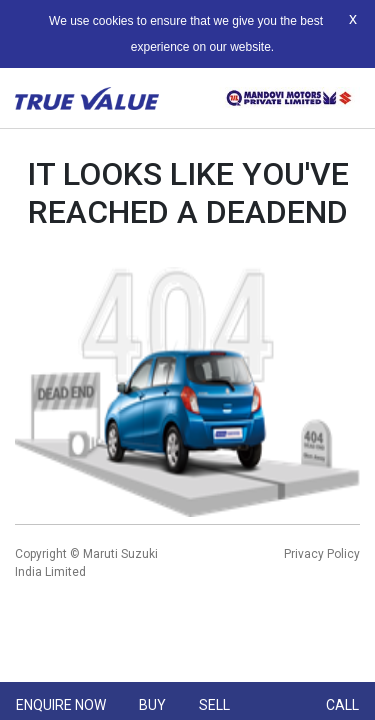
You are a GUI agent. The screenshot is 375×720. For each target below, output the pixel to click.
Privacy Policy (322, 554)
